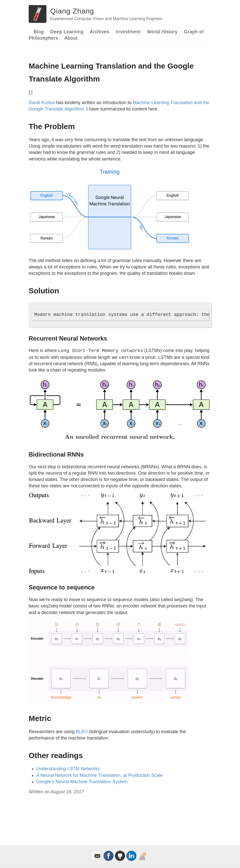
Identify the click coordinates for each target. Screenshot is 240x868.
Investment (128, 32)
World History (162, 32)
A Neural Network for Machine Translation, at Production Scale (99, 775)
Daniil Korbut (42, 103)
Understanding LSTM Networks (68, 769)
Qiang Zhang (72, 11)
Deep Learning (67, 32)
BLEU (82, 732)
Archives (100, 32)
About (71, 38)
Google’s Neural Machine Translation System (82, 782)
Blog (39, 32)
